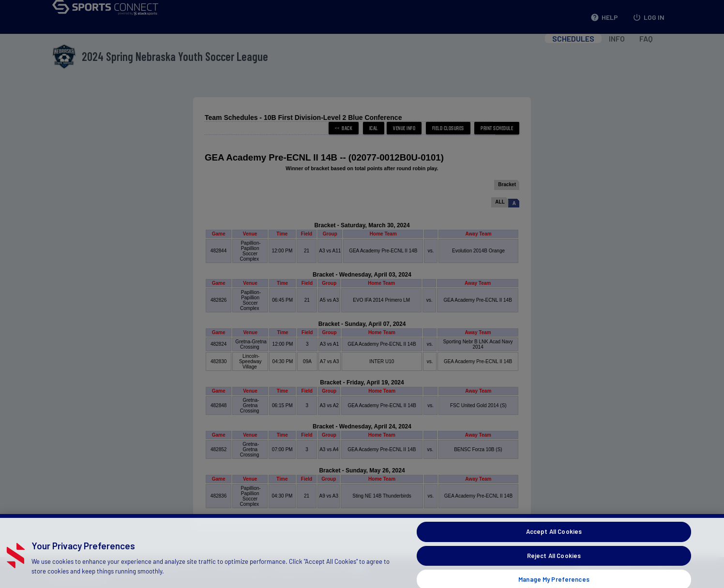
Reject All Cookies (554, 567)
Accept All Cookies (554, 544)
